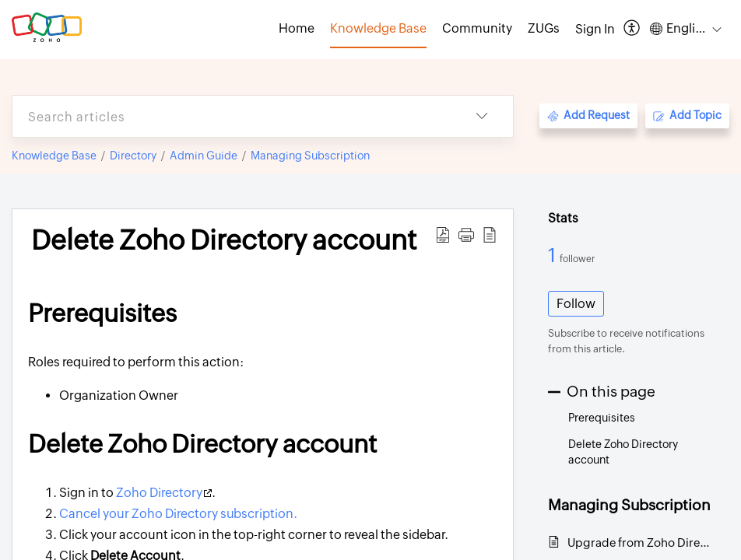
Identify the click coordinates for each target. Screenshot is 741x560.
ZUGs (544, 28)
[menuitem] (595, 30)
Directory (133, 156)
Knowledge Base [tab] (378, 28)
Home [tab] (297, 28)
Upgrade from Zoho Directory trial (641, 542)
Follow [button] (576, 304)
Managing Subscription (310, 156)
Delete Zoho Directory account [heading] (224, 240)
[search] (232, 116)
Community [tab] (477, 28)
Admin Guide (204, 156)
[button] (632, 29)
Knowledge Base (54, 156)
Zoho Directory (164, 493)
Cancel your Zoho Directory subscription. (178, 514)
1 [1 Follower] (554, 255)
